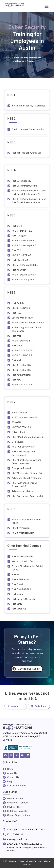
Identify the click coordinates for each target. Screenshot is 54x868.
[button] (46, 6)
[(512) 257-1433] (4, 834)
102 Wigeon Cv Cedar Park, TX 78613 (26, 829)
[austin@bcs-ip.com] (4, 839)
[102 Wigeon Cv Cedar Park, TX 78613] (4, 829)
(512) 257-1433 (15, 834)
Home (6, 58)
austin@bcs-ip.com (18, 839)
